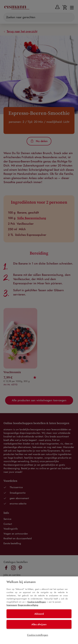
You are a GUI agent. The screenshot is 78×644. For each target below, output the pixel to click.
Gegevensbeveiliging (28, 605)
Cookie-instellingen (37, 602)
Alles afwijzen (39, 624)
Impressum (12, 605)
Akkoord (39, 614)
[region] (39, 610)
